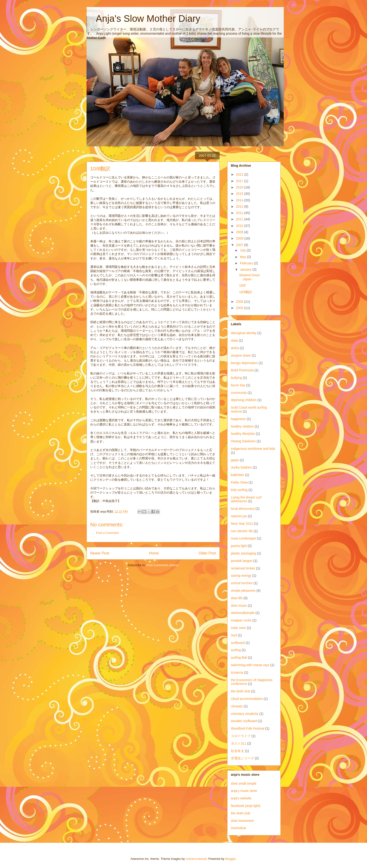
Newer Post (100, 553)
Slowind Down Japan (249, 277)
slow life (237, 598)
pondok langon (242, 561)
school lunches (242, 583)
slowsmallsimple (243, 613)
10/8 (242, 285)
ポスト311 (239, 743)
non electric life (242, 531)
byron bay (238, 385)
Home (154, 553)
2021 (240, 174)
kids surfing (239, 490)
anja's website (241, 798)
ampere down (241, 355)
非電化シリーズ (242, 758)
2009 (240, 232)
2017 (240, 181)
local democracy (243, 509)
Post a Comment (108, 533)
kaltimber (238, 475)
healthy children (242, 426)
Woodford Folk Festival (248, 728)
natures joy (239, 516)
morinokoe (239, 828)
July (243, 250)
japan (235, 460)
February (247, 263)
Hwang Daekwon (243, 441)
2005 (240, 308)
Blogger (231, 859)
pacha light (239, 546)
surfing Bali (239, 657)
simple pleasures (243, 591)
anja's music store (244, 791)
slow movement (242, 821)
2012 (240, 213)
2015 (240, 194)
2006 (240, 302)
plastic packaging (244, 553)
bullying (236, 378)
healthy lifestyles (243, 434)
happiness (238, 419)
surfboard (238, 643)
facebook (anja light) (246, 806)
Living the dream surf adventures (246, 499)
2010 (240, 226)
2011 (240, 219)
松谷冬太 (238, 751)
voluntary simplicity (245, 714)
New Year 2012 (242, 524)
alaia (235, 340)
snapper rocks (241, 620)
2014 (240, 200)
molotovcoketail (196, 859)
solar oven (239, 628)
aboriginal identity (244, 333)
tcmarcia (237, 672)
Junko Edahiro (242, 467)
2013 (240, 207)
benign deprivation (244, 363)
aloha (235, 348)
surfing (236, 650)
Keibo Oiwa (239, 482)
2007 (240, 245)
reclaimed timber (243, 568)
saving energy (241, 576)
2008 (240, 238)
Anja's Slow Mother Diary (144, 18)
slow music (239, 606)
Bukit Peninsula (242, 370)
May (243, 257)
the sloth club (241, 691)
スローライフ (241, 736)
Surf (234, 635)
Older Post (207, 553)
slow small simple (244, 783)
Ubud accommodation (247, 699)
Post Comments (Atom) (162, 565)
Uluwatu (237, 706)
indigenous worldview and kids (253, 449)
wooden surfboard (244, 721)
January (246, 270)
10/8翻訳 (245, 292)
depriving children (244, 400)
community (239, 393)
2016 (240, 187)
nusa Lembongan (244, 538)
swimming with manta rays (250, 665)
